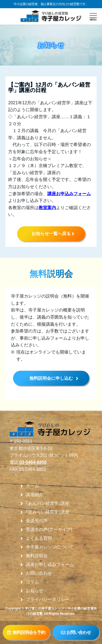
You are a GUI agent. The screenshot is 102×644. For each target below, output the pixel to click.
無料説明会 (37, 556)
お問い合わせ (39, 573)
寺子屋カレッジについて (50, 547)
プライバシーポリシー (48, 600)
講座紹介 (35, 495)
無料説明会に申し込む (51, 378)
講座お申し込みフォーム (50, 565)
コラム (32, 582)
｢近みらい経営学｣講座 (48, 512)
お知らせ (35, 591)
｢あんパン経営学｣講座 (48, 503)
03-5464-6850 (33, 462)
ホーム (32, 486)
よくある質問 (39, 538)
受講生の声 (37, 521)
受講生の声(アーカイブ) (49, 530)
